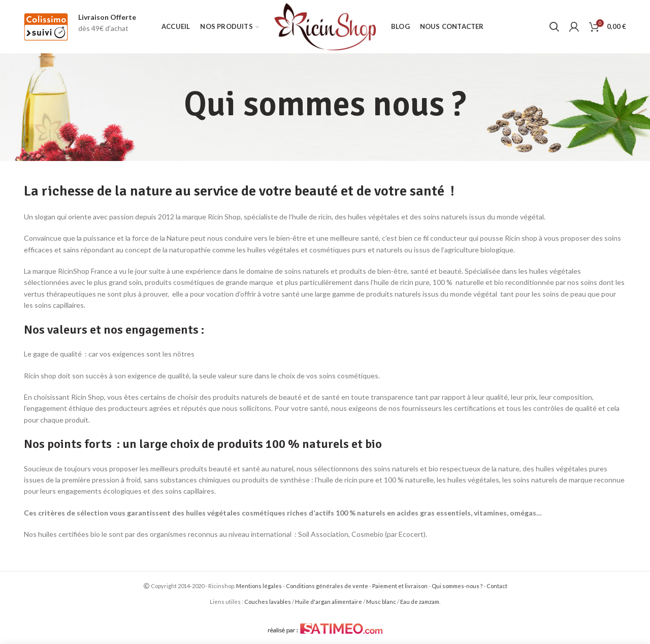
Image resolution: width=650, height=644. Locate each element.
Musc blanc (381, 602)
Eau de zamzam (420, 602)
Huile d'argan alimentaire (329, 602)
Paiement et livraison (400, 586)
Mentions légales (259, 586)
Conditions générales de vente (327, 586)
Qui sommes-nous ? (457, 586)
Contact (497, 586)
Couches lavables (268, 602)
